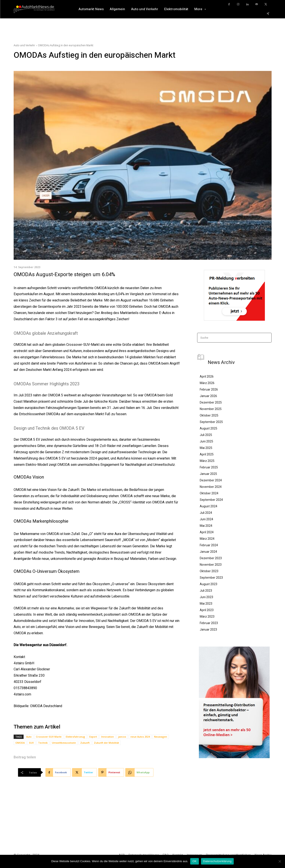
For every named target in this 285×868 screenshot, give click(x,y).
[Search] (267, 338)
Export (93, 737)
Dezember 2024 (211, 480)
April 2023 (207, 610)
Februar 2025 (209, 467)
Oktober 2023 (209, 571)
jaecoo (122, 737)
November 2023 (211, 565)
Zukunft (85, 743)
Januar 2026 (208, 396)
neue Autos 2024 (140, 737)
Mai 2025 (206, 448)
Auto (29, 737)
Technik (43, 743)
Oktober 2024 (209, 493)
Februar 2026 (209, 389)
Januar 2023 (208, 629)
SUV (31, 743)
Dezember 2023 (211, 558)
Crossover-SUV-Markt (49, 737)
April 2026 (207, 376)
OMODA (20, 743)
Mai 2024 (206, 526)
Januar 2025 (208, 474)
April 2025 (207, 454)
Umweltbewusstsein (64, 743)
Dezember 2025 (211, 402)
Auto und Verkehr (24, 45)
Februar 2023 (209, 623)
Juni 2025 (206, 441)
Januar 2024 (208, 552)
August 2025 (209, 428)
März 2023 (207, 617)
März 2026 (207, 383)
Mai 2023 (206, 604)
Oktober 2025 (209, 415)
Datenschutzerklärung (217, 861)
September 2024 (211, 500)
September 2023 (211, 578)
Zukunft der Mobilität (106, 743)
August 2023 (209, 584)
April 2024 (207, 532)
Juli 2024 (206, 513)
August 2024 (209, 506)
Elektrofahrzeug (75, 737)
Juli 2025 (206, 435)
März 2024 (207, 539)
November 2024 (211, 487)
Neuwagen (161, 737)
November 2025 (211, 409)
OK (194, 861)
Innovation (108, 737)
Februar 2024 (209, 545)
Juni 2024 (206, 519)
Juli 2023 (206, 591)
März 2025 (207, 461)
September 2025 (211, 422)
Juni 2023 (206, 597)
